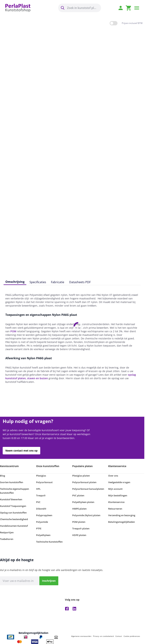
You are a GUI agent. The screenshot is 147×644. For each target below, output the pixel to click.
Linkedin (74, 609)
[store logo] (18, 8)
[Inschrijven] (49, 581)
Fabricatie (58, 282)
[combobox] (80, 8)
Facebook (67, 609)
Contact (119, 636)
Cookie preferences (132, 636)
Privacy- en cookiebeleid (103, 636)
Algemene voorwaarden (81, 636)
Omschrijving (15, 282)
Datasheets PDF (80, 282)
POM (13, 331)
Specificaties (38, 282)
